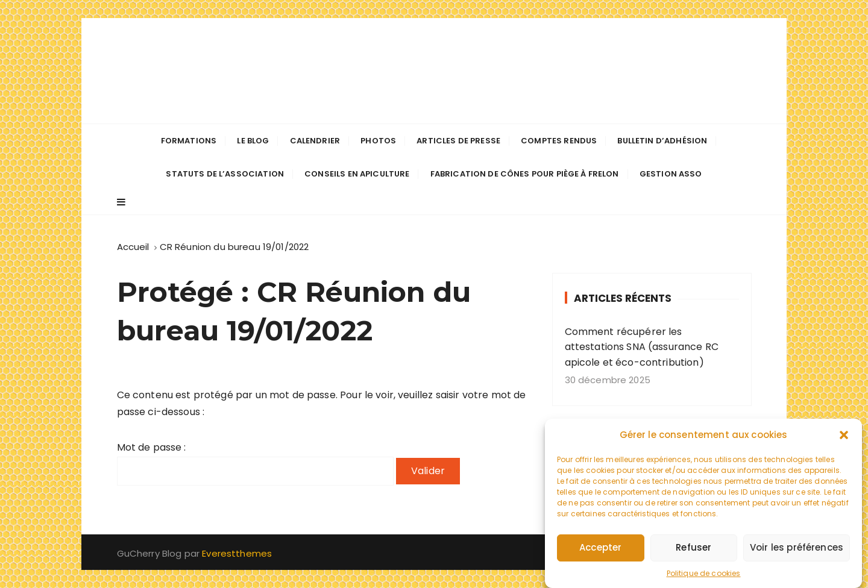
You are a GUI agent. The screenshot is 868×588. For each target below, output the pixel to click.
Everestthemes (237, 553)
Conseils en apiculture (357, 174)
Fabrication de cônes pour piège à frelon (525, 174)
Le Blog (253, 141)
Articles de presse (458, 141)
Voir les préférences (797, 550)
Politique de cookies (704, 576)
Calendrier (315, 141)
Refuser (693, 550)
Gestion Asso (671, 174)
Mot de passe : (255, 463)
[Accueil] (133, 247)
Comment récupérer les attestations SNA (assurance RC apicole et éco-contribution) (642, 347)
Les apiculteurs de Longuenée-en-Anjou (434, 71)
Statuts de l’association (225, 174)
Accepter (600, 550)
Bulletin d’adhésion (662, 141)
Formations (189, 141)
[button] (844, 438)
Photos (378, 141)
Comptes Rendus (559, 141)
